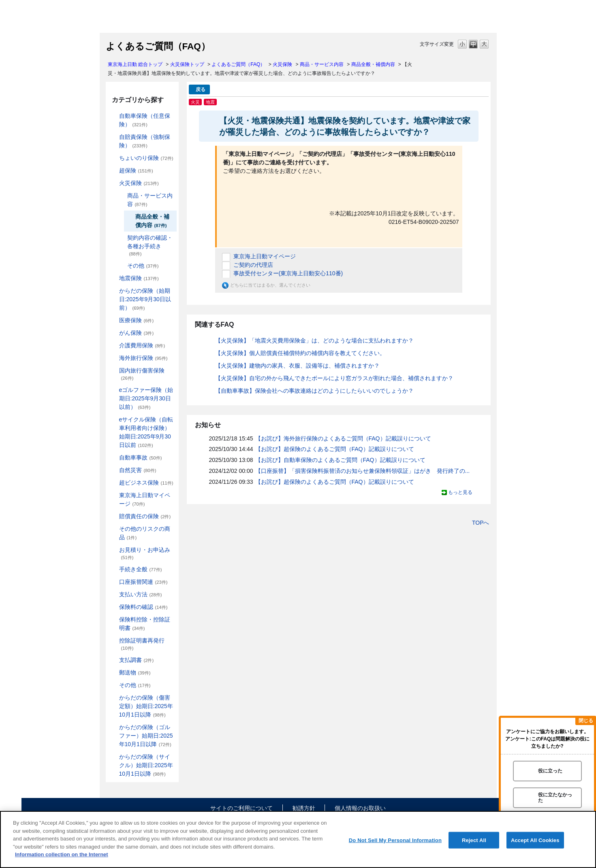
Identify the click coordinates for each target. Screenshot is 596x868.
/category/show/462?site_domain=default (113, 698)
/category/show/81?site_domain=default (113, 358)
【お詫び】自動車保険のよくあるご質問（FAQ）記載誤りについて (340, 460)
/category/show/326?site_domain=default (113, 458)
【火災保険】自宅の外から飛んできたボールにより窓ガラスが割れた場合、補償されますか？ (334, 378)
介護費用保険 (142, 345)
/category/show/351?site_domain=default (113, 641)
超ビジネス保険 (146, 483)
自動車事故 (141, 457)
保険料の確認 (143, 607)
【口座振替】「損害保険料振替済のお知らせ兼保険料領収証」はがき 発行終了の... (363, 471)
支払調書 (137, 660)
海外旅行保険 (143, 358)
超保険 (136, 170)
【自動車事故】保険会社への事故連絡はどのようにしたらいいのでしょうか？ (314, 391)
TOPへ (481, 523)
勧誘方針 (304, 808)
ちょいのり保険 (146, 158)
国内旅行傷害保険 (142, 374)
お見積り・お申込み (145, 553)
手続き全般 (141, 569)
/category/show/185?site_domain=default (113, 137)
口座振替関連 (143, 582)
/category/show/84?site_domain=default (113, 291)
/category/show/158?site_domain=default (113, 333)
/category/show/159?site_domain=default (113, 470)
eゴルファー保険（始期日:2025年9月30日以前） (146, 398)
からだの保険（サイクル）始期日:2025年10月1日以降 (146, 765)
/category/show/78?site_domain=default (113, 371)
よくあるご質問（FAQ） (238, 64)
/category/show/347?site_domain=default (113, 620)
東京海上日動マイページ (145, 499)
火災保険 (282, 64)
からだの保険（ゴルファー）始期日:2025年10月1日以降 (146, 736)
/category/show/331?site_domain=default (113, 483)
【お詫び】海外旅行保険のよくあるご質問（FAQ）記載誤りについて (343, 438)
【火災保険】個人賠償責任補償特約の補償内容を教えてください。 (300, 353)
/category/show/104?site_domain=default (113, 171)
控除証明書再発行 (142, 644)
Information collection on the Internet (62, 854)
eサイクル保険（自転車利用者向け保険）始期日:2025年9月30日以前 (146, 432)
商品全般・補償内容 (373, 64)
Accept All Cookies (535, 840)
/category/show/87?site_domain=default (113, 278)
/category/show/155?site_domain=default (113, 320)
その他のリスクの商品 (145, 533)
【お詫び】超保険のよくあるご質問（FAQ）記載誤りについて (335, 449)
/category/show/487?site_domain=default (113, 757)
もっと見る (460, 492)
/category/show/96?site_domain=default (113, 183)
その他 (143, 266)
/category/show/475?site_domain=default (113, 727)
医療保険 (137, 320)
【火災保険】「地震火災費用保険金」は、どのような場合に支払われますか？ (314, 340)
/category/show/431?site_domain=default (113, 346)
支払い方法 (141, 594)
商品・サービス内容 (322, 64)
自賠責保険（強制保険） (145, 141)
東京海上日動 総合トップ (135, 64)
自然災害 (138, 470)
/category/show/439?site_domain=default (113, 495)
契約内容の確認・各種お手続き (150, 245)
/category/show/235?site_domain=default (122, 238)
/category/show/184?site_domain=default (113, 116)
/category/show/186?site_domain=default (113, 158)
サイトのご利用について (241, 808)
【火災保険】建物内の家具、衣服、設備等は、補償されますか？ (297, 366)
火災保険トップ (187, 64)
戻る (201, 89)
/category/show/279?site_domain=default (113, 390)
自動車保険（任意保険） (145, 120)
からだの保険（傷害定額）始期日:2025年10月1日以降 (146, 706)
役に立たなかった (555, 797)
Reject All (474, 840)
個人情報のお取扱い (360, 808)
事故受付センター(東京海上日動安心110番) (288, 273)
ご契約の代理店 (253, 265)
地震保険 (139, 278)
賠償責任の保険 (145, 516)
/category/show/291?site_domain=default (113, 420)
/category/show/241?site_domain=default (122, 266)
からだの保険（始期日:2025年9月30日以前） (145, 299)
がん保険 (137, 333)
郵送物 (135, 672)
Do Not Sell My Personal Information (395, 840)
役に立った (550, 771)
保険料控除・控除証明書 (145, 624)
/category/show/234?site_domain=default (122, 196)
